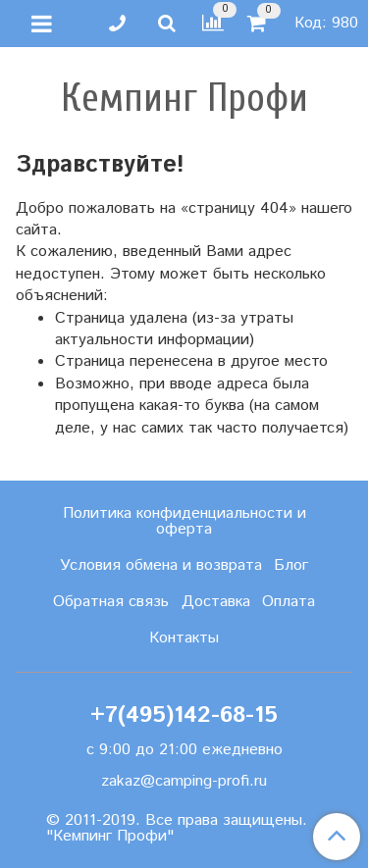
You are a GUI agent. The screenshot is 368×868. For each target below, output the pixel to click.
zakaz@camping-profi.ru (184, 781)
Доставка (216, 602)
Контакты (184, 638)
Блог (291, 565)
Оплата (289, 602)
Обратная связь (111, 602)
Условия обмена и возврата (161, 565)
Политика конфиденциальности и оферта (184, 521)
